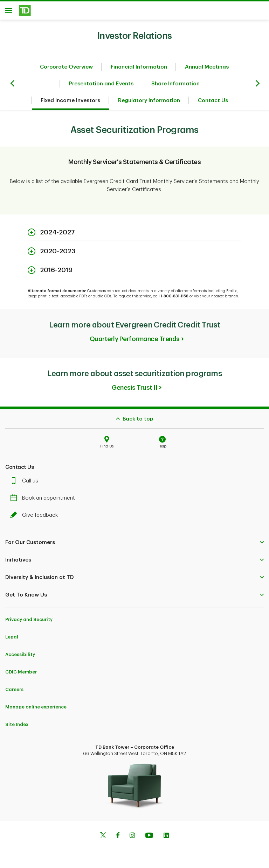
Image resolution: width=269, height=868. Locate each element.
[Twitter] (103, 839)
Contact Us (213, 103)
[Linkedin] (166, 839)
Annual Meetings (207, 69)
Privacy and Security (29, 622)
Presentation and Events (101, 86)
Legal (12, 639)
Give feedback (36, 518)
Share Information (175, 86)
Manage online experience (36, 709)
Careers (14, 692)
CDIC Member (21, 674)
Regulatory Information (149, 103)
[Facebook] (118, 839)
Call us (26, 483)
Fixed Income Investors (70, 103)
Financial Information (139, 69)
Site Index (17, 727)
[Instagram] (132, 839)
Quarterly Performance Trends (135, 341)
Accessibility (20, 657)
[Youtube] (149, 839)
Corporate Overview (66, 69)
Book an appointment (44, 500)
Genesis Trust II (134, 390)
